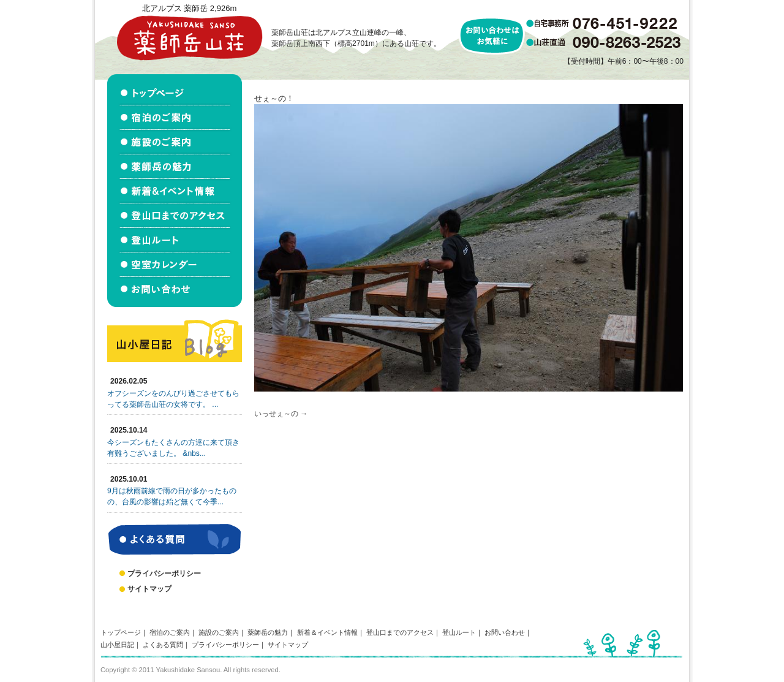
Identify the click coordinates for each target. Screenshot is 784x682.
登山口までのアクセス (400, 632)
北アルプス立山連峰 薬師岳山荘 (189, 38)
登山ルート (459, 632)
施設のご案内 (219, 632)
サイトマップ (149, 589)
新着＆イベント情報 (327, 632)
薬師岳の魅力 (268, 632)
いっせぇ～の (276, 414)
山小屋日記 (117, 645)
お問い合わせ (505, 632)
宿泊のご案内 (170, 632)
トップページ (121, 632)
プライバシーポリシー (164, 574)
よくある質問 (163, 645)
